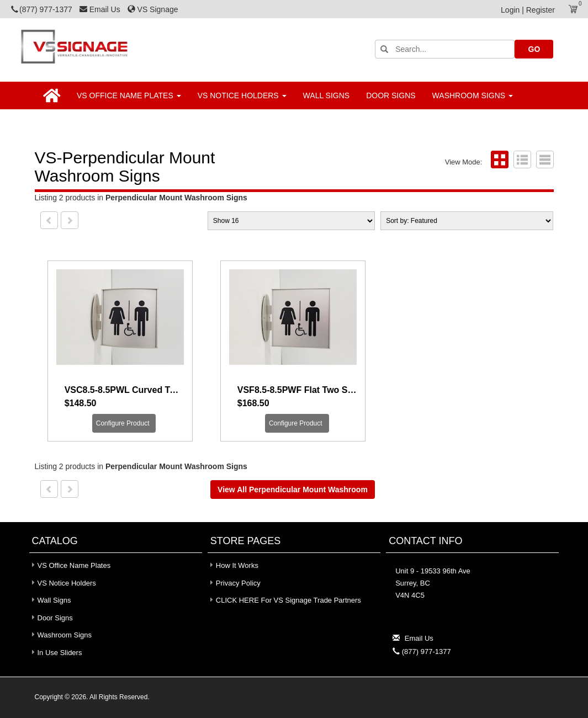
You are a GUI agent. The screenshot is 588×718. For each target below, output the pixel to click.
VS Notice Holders (242, 95)
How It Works (237, 565)
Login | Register (528, 10)
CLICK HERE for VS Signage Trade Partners (288, 600)
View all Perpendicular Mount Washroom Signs (293, 492)
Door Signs (391, 95)
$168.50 (253, 403)
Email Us (101, 9)
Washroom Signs (473, 95)
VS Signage (153, 9)
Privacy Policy (238, 583)
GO (534, 49)
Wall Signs (327, 95)
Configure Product (123, 423)
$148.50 (81, 403)
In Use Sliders (56, 652)
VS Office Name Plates (129, 95)
